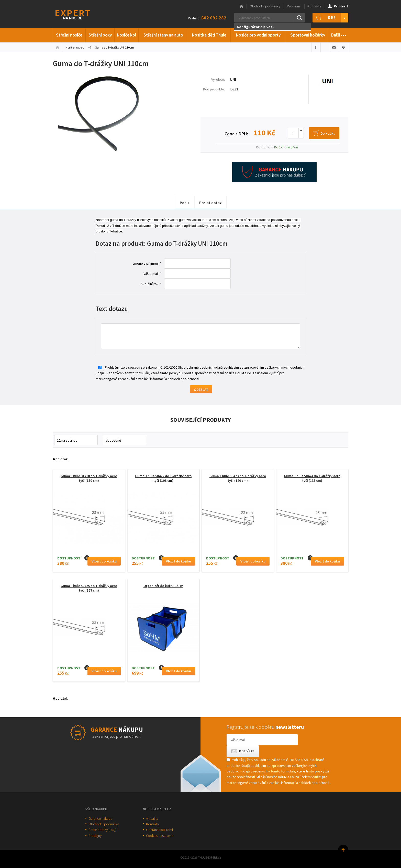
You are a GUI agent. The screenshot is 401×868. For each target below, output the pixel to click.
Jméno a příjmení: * (147, 263)
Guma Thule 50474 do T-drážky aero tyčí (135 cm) (312, 478)
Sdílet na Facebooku (316, 47)
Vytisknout (344, 47)
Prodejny (294, 6)
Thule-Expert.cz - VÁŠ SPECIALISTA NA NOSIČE (79, 14)
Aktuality (152, 818)
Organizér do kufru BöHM (163, 586)
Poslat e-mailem (334, 47)
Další (339, 34)
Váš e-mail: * (153, 274)
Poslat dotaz (210, 203)
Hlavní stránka (241, 6)
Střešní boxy (100, 35)
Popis (185, 203)
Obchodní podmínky (265, 6)
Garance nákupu (100, 818)
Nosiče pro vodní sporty (258, 35)
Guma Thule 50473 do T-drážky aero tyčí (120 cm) (238, 478)
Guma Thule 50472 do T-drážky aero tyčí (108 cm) (163, 478)
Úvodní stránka (57, 47)
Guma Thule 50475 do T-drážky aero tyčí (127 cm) (89, 588)
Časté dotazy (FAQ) (102, 830)
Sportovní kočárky (308, 35)
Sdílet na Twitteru (325, 47)
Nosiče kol (126, 35)
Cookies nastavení (159, 836)
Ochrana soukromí (159, 830)
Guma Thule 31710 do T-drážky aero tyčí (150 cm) (89, 478)
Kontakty (314, 6)
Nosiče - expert (75, 47)
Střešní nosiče (69, 35)
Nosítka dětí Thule (209, 35)
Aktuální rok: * (151, 284)
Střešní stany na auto (163, 35)
